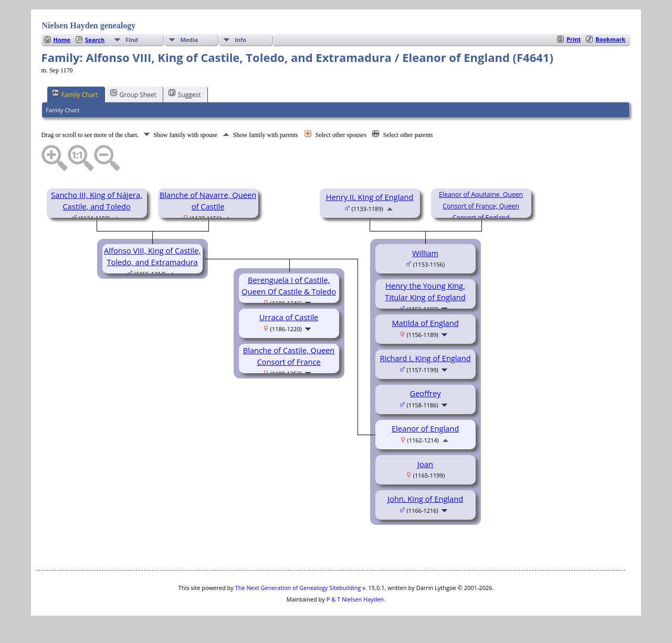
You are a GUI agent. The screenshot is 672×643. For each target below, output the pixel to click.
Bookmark (610, 39)
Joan (425, 464)
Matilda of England (425, 323)
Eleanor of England (425, 428)
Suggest (185, 94)
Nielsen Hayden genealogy (89, 25)
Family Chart (75, 94)
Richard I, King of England (425, 358)
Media (189, 40)
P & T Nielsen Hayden (355, 599)
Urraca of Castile (289, 317)
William (425, 253)
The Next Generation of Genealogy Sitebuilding (298, 588)
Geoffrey (425, 393)
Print (574, 39)
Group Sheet (133, 94)
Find (132, 40)
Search (95, 40)
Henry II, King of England (370, 197)
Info (240, 40)
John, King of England (425, 499)
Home (62, 40)
